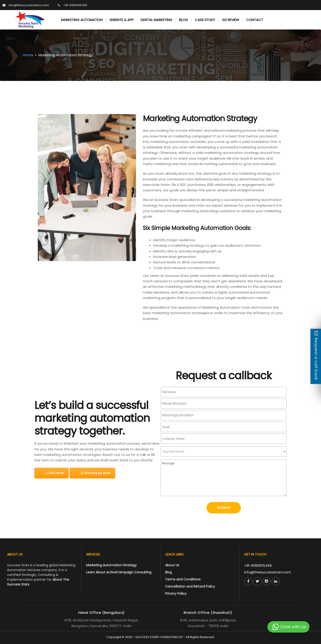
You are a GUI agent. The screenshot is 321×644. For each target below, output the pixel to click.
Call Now (55, 473)
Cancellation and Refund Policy (190, 586)
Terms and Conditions (183, 579)
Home (28, 55)
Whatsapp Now (96, 473)
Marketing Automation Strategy (111, 565)
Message (224, 478)
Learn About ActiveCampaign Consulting (119, 572)
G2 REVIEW (231, 20)
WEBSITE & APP (122, 20)
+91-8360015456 (258, 565)
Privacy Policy (176, 593)
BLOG (184, 20)
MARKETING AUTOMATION (82, 20)
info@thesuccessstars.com (268, 572)
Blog (168, 572)
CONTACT (255, 20)
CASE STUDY (205, 20)
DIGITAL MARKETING (156, 20)
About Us (172, 565)
